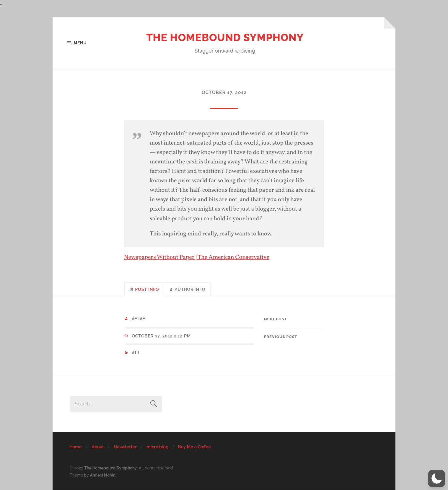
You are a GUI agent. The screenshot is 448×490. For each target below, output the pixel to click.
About (98, 447)
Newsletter (125, 447)
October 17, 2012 (224, 92)
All (136, 353)
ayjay (139, 319)
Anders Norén (103, 475)
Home (76, 447)
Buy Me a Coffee (194, 447)
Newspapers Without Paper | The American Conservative (197, 257)
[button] (437, 479)
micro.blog (157, 447)
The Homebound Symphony (225, 37)
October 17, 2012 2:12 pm (161, 336)
